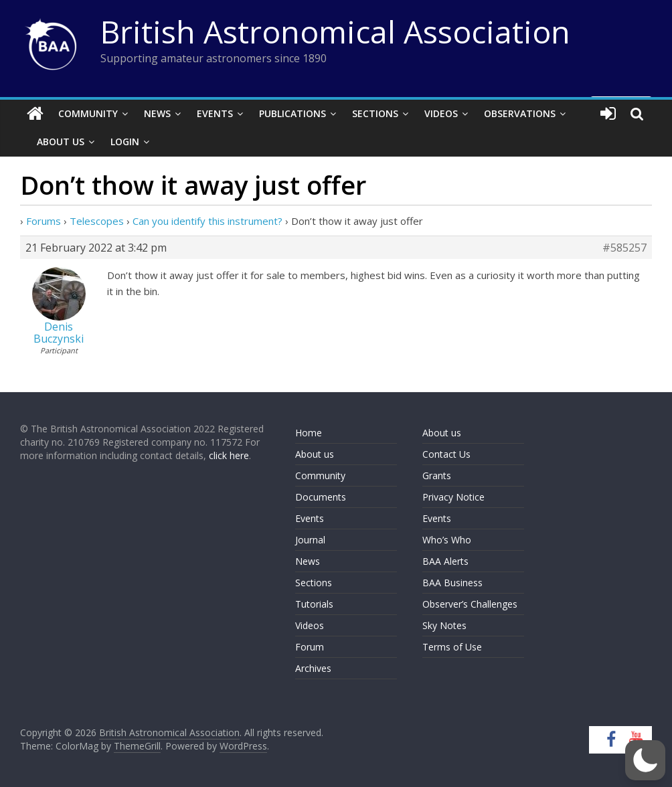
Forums (44, 221)
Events (215, 113)
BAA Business (452, 583)
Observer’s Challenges (470, 604)
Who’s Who (447, 540)
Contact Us (446, 454)
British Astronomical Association (335, 31)
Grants (437, 475)
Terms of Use (452, 647)
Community (88, 113)
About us (315, 454)
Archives (313, 668)
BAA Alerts (445, 561)
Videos (441, 113)
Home (309, 433)
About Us (61, 142)
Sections (375, 113)
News (157, 113)
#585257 (624, 248)
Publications (292, 113)
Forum (310, 647)
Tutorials (314, 604)
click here (229, 455)
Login (125, 142)
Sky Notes (444, 625)
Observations (520, 113)
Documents (321, 497)
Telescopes (97, 221)
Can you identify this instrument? (207, 221)
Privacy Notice (453, 497)
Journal (310, 540)
